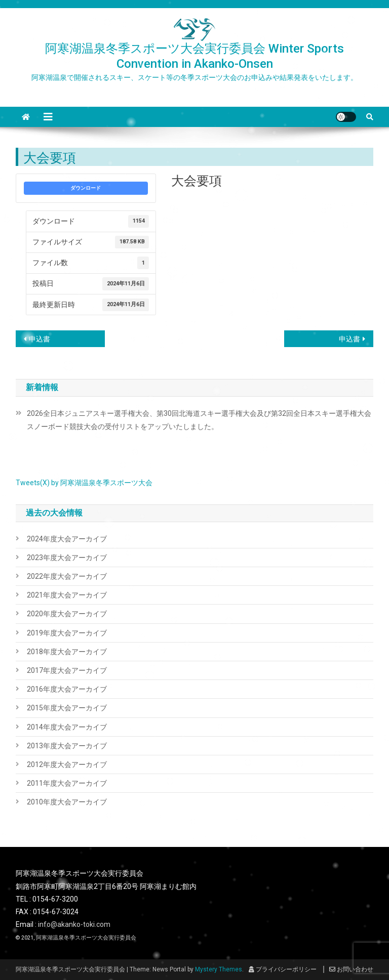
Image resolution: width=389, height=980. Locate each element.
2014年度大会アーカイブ (67, 727)
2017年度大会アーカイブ (67, 670)
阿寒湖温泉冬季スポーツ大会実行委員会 (86, 938)
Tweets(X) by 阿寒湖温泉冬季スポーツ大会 (84, 483)
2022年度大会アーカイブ (67, 576)
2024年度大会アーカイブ (67, 539)
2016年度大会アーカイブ (67, 689)
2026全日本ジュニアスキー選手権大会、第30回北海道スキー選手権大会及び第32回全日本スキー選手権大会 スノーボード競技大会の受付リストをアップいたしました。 (200, 420)
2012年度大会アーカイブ (67, 764)
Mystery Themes (219, 969)
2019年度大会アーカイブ (67, 633)
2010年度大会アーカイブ (67, 802)
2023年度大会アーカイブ (67, 558)
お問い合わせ (351, 969)
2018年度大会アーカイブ (67, 652)
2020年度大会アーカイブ (67, 614)
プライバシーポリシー (283, 969)
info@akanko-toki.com (74, 924)
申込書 (40, 339)
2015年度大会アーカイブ (67, 708)
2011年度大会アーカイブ (67, 783)
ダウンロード (86, 188)
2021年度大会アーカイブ (67, 595)
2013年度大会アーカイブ (67, 746)
